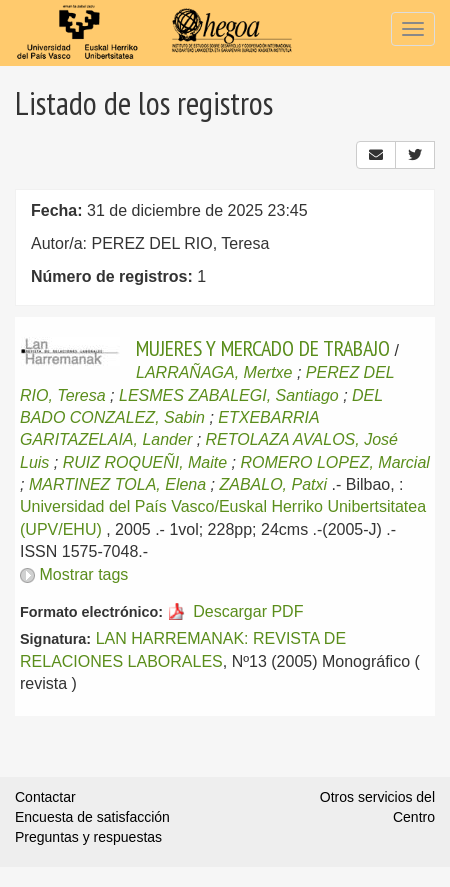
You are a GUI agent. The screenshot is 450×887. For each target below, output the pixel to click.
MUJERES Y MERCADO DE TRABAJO (263, 348)
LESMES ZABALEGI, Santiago (229, 395)
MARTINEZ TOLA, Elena (117, 484)
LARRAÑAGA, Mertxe (214, 372)
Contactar (45, 797)
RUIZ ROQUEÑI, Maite (145, 462)
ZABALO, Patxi (273, 484)
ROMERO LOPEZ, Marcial (335, 462)
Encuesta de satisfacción (92, 817)
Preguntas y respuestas (88, 837)
